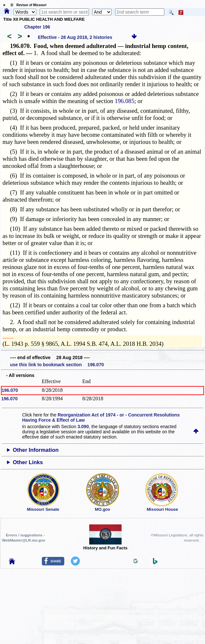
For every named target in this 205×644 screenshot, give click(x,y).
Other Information (36, 450)
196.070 (10, 390)
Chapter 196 (37, 27)
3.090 (83, 427)
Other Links (28, 462)
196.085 (125, 101)
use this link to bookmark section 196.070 (57, 365)
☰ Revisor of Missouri (27, 5)
